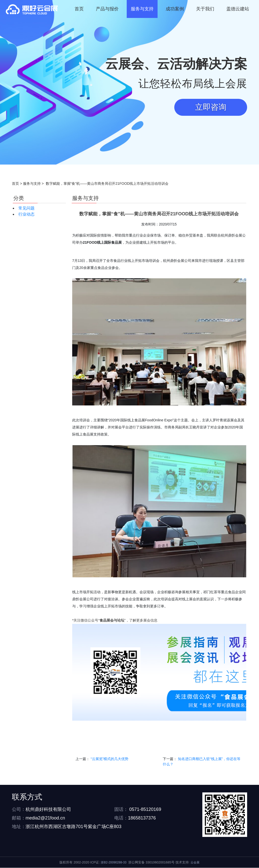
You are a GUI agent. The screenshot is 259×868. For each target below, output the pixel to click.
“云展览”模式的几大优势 (235, 759)
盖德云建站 (238, 9)
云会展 (195, 863)
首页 (79, 9)
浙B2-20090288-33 (113, 863)
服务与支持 (142, 9)
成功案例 (175, 9)
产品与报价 (107, 9)
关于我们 (205, 9)
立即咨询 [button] (210, 107)
